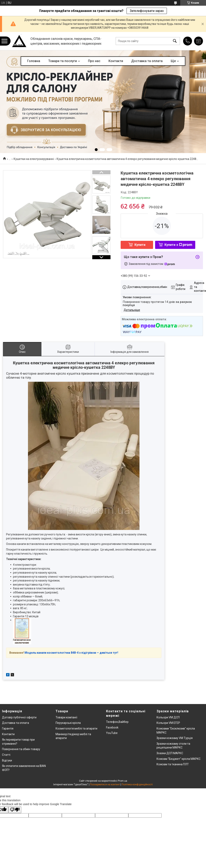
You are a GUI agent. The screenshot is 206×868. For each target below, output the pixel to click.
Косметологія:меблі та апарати (76, 728)
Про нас (94, 61)
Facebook (112, 727)
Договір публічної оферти (19, 717)
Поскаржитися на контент (105, 784)
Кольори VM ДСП (168, 717)
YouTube (112, 733)
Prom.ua (122, 781)
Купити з (178, 245)
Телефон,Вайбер (117, 722)
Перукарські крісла (68, 723)
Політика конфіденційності (137, 784)
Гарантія (8, 728)
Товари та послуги (63, 61)
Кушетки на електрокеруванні (34, 159)
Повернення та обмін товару (21, 749)
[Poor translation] (15, 810)
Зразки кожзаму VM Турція (175, 738)
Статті (6, 755)
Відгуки (7, 760)
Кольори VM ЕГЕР (168, 723)
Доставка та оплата (147, 61)
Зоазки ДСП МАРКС (170, 753)
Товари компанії (66, 717)
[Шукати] (175, 41)
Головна (34, 61)
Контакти (116, 61)
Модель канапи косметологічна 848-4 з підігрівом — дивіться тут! (71, 653)
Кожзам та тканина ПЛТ (173, 764)
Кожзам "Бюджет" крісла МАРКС (179, 759)
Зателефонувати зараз (147, 11)
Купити (140, 245)
